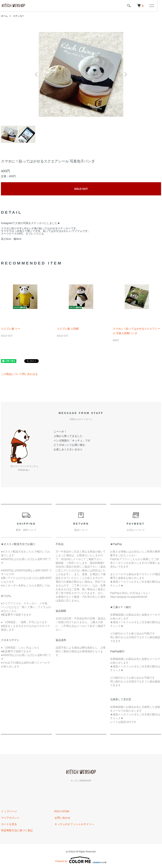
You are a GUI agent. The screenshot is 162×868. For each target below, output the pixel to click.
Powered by (81, 860)
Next (125, 74)
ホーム (4, 16)
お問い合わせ (62, 818)
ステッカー (19, 16)
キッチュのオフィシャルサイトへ (74, 824)
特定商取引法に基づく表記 (17, 831)
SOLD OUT (81, 189)
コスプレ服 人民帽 (68, 329)
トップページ (9, 811)
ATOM (65, 811)
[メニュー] (156, 6)
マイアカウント (10, 818)
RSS (57, 811)
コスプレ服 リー (11, 329)
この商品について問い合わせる (19, 374)
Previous (37, 74)
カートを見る (9, 824)
